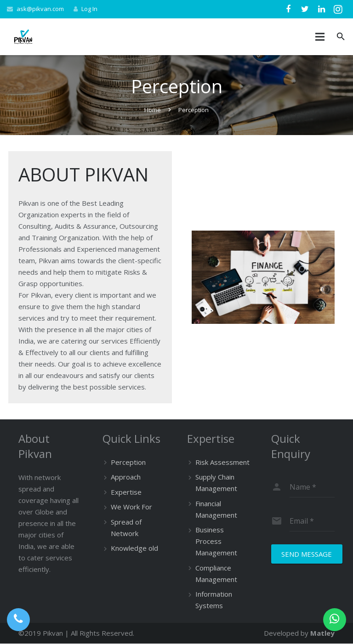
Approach (126, 477)
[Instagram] (338, 9)
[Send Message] (307, 554)
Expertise (126, 492)
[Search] (341, 37)
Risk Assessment (222, 462)
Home (153, 110)
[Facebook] (288, 9)
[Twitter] (305, 9)
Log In (89, 9)
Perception (128, 462)
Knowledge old (134, 548)
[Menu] (320, 37)
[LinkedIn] (321, 9)
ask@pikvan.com (40, 9)
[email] (312, 521)
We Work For (131, 507)
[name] (312, 487)
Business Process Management (216, 541)
